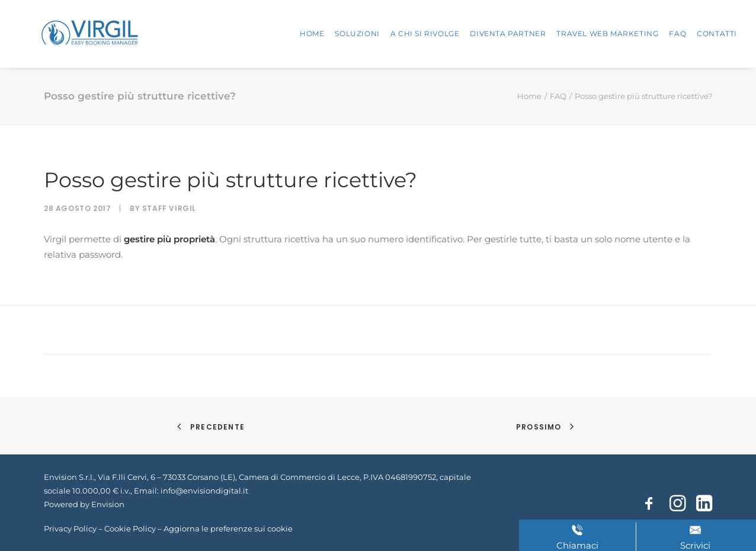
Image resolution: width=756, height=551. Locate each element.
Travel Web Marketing (607, 33)
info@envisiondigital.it (204, 491)
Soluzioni (357, 33)
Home (312, 33)
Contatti (717, 33)
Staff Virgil (169, 208)
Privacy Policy (70, 528)
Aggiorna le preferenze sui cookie (228, 528)
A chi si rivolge (425, 33)
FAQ (677, 33)
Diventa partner (508, 33)
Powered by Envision (84, 504)
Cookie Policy (130, 528)
